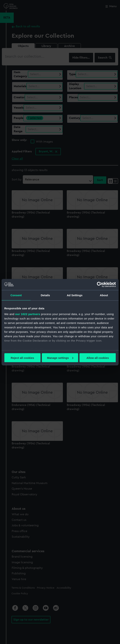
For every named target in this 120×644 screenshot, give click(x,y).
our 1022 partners (28, 314)
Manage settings (60, 358)
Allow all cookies (98, 358)
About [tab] (104, 295)
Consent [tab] (16, 295)
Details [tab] (45, 295)
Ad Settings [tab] (75, 295)
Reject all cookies (22, 358)
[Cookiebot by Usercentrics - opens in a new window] (100, 284)
